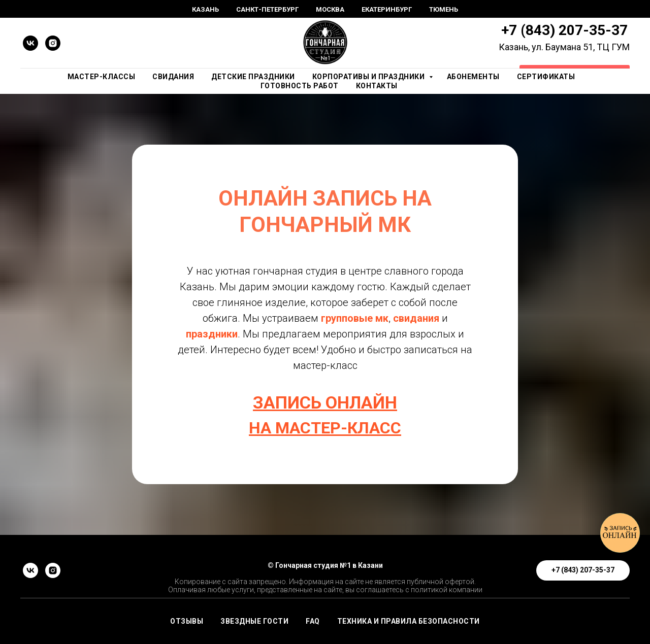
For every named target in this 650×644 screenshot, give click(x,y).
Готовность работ (300, 86)
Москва (330, 9)
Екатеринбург (387, 9)
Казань (205, 9)
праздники (212, 334)
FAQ (313, 621)
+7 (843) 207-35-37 (564, 30)
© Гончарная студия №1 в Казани (325, 565)
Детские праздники (253, 77)
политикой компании (447, 590)
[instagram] (53, 43)
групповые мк (355, 318)
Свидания (173, 77)
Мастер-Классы (102, 77)
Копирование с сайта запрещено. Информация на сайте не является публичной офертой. (325, 582)
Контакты (377, 86)
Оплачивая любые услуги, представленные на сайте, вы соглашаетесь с (289, 590)
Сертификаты (546, 77)
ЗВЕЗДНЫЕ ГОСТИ (254, 621)
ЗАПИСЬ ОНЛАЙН (325, 402)
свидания (417, 318)
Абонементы (473, 77)
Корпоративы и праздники (369, 77)
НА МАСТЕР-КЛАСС (325, 428)
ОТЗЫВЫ (187, 621)
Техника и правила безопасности (409, 621)
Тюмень (444, 9)
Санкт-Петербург (267, 9)
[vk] (30, 43)
